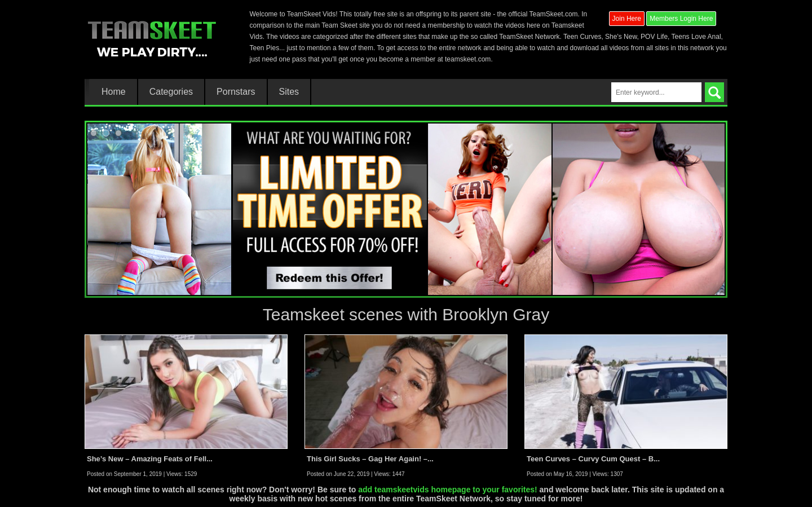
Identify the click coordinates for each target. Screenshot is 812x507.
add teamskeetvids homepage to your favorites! (447, 490)
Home (114, 92)
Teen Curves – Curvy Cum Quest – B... (593, 459)
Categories (171, 92)
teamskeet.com (468, 59)
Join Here (627, 19)
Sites (289, 92)
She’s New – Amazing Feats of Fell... (150, 459)
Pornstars (236, 92)
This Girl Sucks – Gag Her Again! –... (370, 459)
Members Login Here (681, 19)
